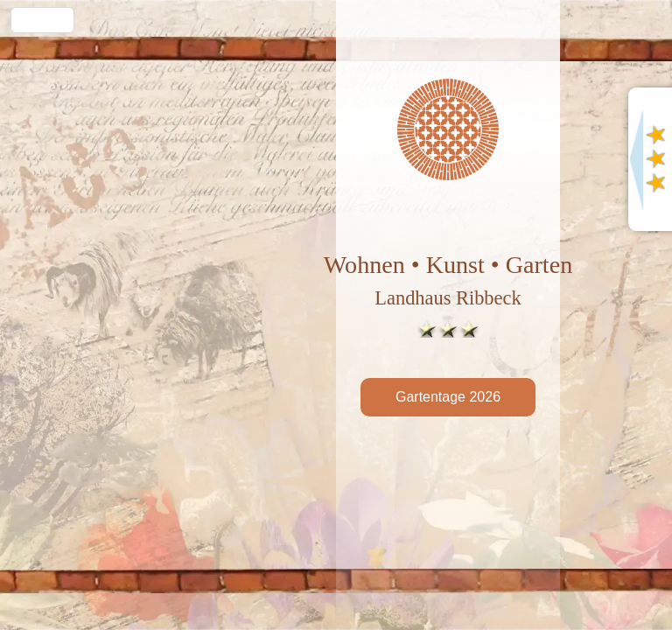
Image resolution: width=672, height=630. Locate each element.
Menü (42, 20)
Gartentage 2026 (448, 397)
